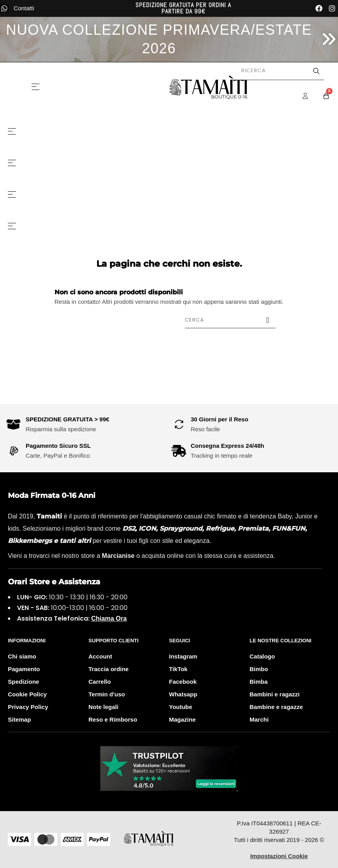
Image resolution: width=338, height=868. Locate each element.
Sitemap (19, 719)
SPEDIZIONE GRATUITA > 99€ (68, 419)
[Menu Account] (310, 96)
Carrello (100, 682)
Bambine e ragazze (276, 707)
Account (100, 656)
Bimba (259, 682)
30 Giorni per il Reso (220, 419)
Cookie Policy (27, 694)
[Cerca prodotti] (279, 71)
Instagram (183, 656)
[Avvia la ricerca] (316, 71)
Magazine (182, 719)
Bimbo (259, 669)
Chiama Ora (109, 618)
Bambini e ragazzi (275, 694)
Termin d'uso (107, 694)
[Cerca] (230, 320)
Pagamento (24, 669)
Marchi (259, 719)
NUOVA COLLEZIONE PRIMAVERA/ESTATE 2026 (159, 39)
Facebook (183, 682)
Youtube (181, 707)
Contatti (24, 8)
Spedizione (23, 682)
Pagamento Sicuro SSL (58, 446)
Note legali (103, 707)
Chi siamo (22, 656)
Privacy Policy (28, 707)
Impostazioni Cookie (279, 856)
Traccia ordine (109, 669)
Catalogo (262, 656)
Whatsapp (183, 694)
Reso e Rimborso (113, 719)
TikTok (178, 669)
